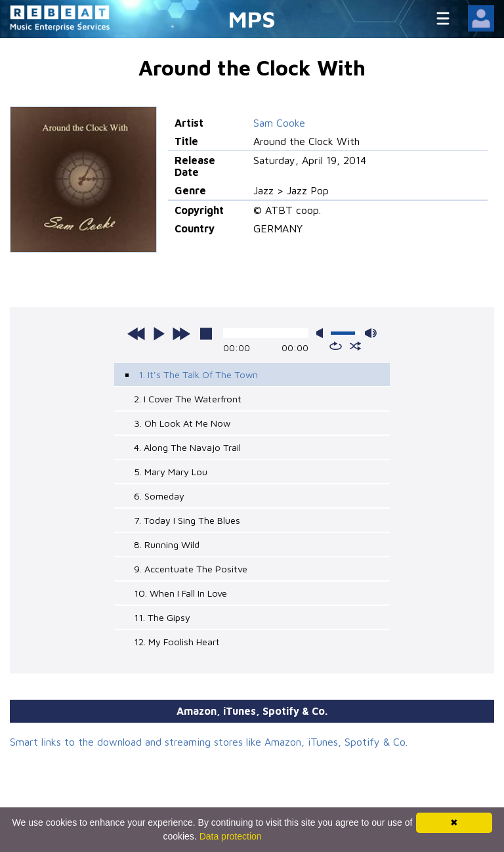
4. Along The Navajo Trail (187, 447)
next (181, 333)
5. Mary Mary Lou (171, 472)
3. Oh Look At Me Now (182, 423)
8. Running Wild (167, 544)
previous (136, 333)
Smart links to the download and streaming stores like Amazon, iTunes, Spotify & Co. (209, 742)
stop (206, 333)
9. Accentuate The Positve (191, 569)
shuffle (355, 346)
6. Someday (159, 496)
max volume (371, 333)
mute (322, 333)
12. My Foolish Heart (177, 642)
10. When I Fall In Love (180, 593)
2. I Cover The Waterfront (188, 399)
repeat (336, 346)
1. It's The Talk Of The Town (198, 374)
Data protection (231, 836)
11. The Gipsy (162, 617)
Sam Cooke (279, 123)
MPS (252, 19)
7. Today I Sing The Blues (187, 520)
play (159, 333)
